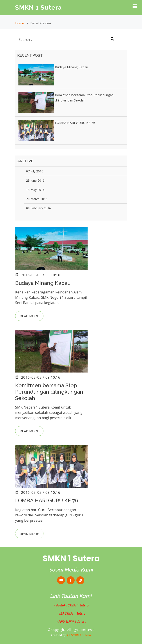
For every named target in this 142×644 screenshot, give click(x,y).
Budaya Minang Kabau (71, 67)
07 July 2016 (35, 171)
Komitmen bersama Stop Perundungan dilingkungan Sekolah (49, 392)
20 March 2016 (37, 199)
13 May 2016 (35, 190)
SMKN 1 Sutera (38, 8)
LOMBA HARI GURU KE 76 (75, 123)
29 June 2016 (35, 180)
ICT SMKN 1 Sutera (79, 635)
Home (20, 23)
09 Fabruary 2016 (39, 208)
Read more (29, 316)
